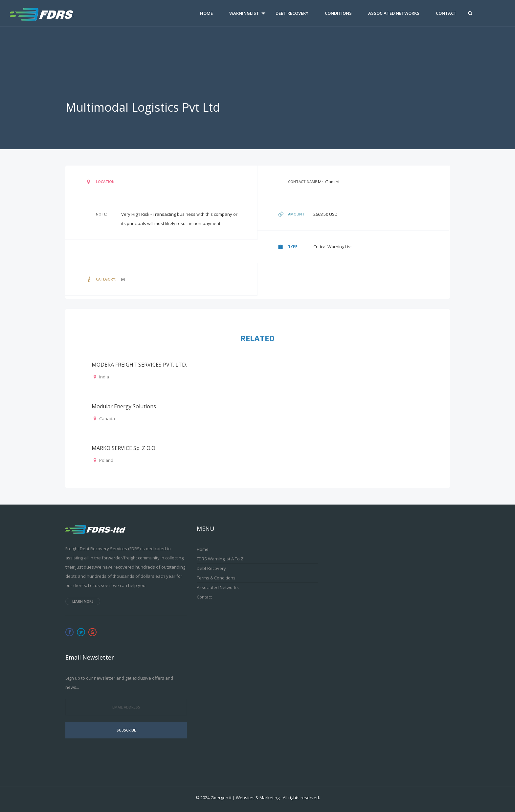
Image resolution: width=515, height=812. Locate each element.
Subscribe (126, 730)
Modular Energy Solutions (124, 406)
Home (206, 13)
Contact (446, 13)
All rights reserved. (301, 798)
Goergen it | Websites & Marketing (245, 798)
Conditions (338, 13)
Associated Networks (394, 13)
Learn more (83, 601)
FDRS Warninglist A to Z (220, 559)
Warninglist (244, 13)
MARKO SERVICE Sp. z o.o (123, 448)
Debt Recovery (292, 13)
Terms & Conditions (216, 578)
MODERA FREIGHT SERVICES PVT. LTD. (139, 365)
